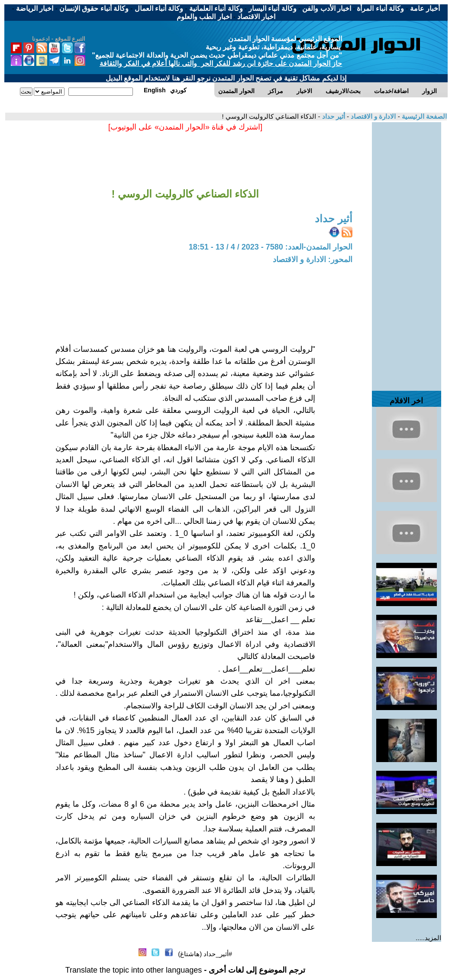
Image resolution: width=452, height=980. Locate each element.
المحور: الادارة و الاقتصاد (313, 260)
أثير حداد (332, 116)
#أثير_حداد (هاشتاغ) (205, 954)
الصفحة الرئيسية (423, 116)
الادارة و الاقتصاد (373, 116)
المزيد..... (428, 938)
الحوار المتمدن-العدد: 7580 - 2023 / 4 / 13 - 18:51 (271, 247)
